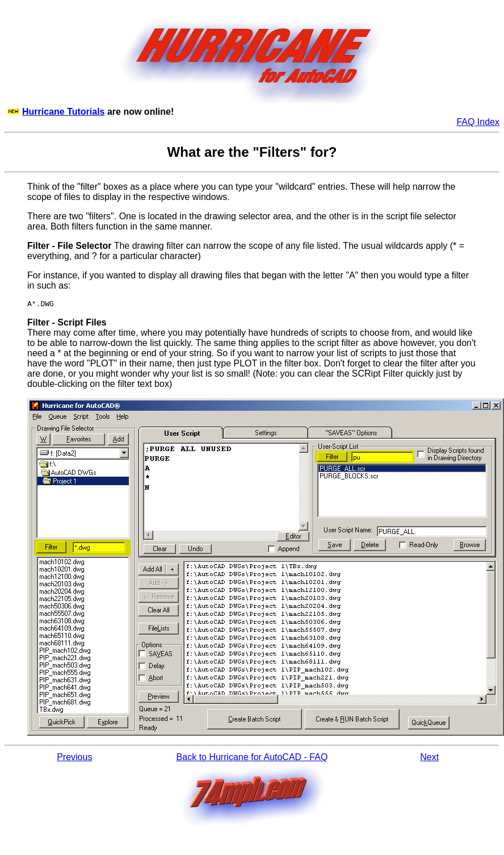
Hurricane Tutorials (64, 112)
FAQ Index (478, 122)
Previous (74, 759)
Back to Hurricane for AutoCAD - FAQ (252, 759)
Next (429, 759)
